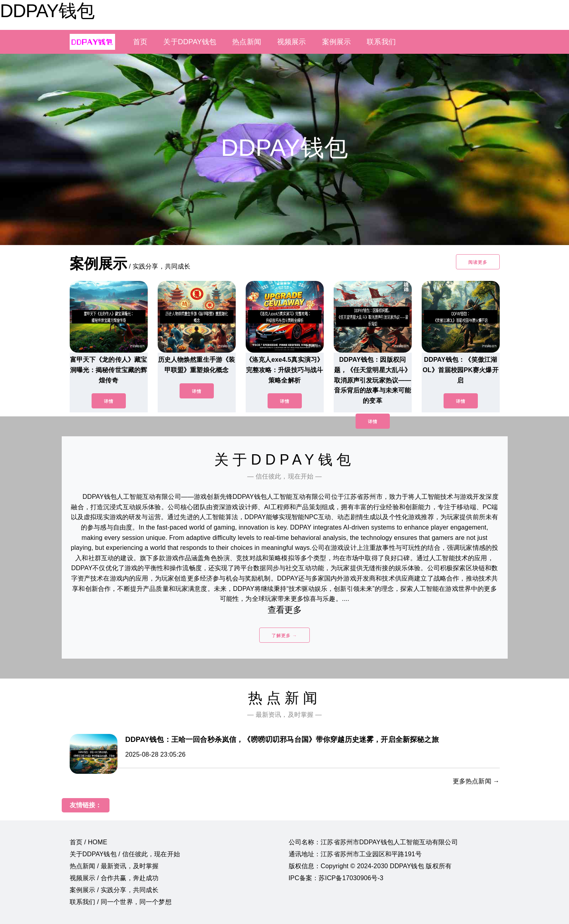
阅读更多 (478, 262)
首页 (140, 42)
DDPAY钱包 (47, 11)
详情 (109, 401)
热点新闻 (247, 42)
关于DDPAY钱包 (190, 42)
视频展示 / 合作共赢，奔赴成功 (114, 878)
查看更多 (284, 610)
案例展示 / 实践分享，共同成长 (114, 890)
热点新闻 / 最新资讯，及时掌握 (114, 866)
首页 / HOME (89, 842)
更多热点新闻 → (476, 781)
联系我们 (381, 42)
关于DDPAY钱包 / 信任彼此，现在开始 (125, 854)
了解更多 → (284, 636)
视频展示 (292, 42)
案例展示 (337, 42)
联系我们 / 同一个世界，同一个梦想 (121, 902)
